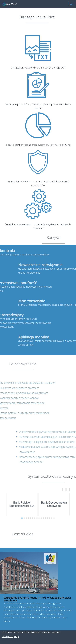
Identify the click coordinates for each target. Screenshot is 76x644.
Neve (4, 641)
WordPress (24, 641)
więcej (7, 621)
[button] (56, 495)
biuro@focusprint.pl (10, 637)
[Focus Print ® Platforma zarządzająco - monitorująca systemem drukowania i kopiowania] (9, 4)
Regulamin (35, 632)
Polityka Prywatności (51, 632)
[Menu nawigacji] (71, 4)
